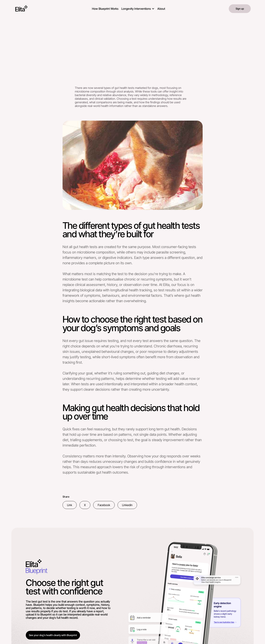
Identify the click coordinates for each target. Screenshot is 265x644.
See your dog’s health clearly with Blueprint (53, 635)
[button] (138, 8)
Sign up (240, 9)
